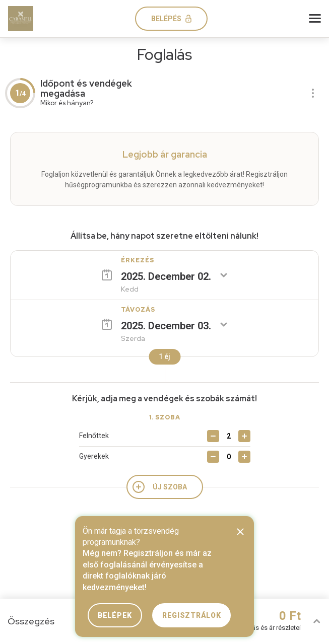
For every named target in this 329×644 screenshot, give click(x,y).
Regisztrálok (191, 615)
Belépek (115, 615)
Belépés (166, 19)
